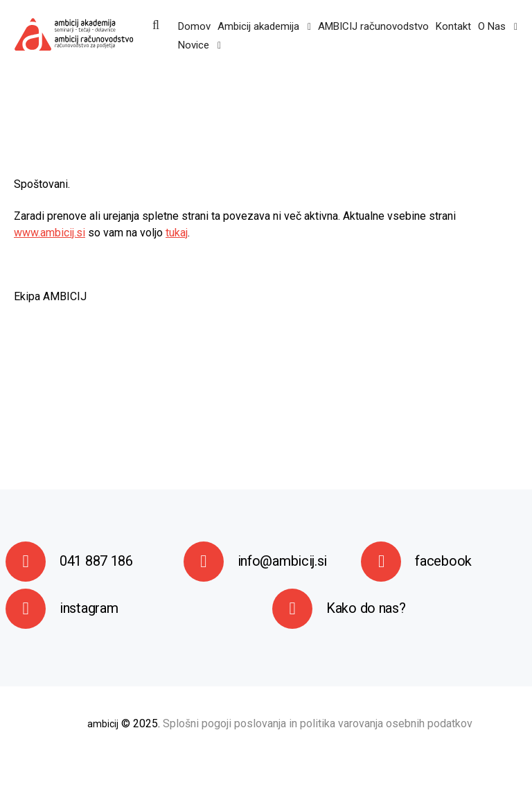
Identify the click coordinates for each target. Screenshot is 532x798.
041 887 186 (96, 561)
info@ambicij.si (283, 561)
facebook (443, 561)
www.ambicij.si (50, 233)
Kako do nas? (366, 608)
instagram (89, 608)
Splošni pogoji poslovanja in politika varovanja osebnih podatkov (318, 723)
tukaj (177, 233)
